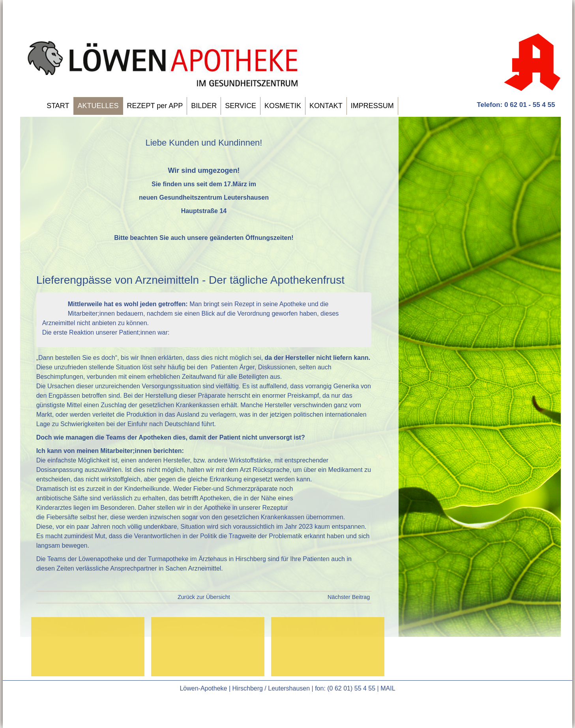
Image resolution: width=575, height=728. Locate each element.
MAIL (388, 688)
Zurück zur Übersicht (204, 597)
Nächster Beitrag (349, 597)
